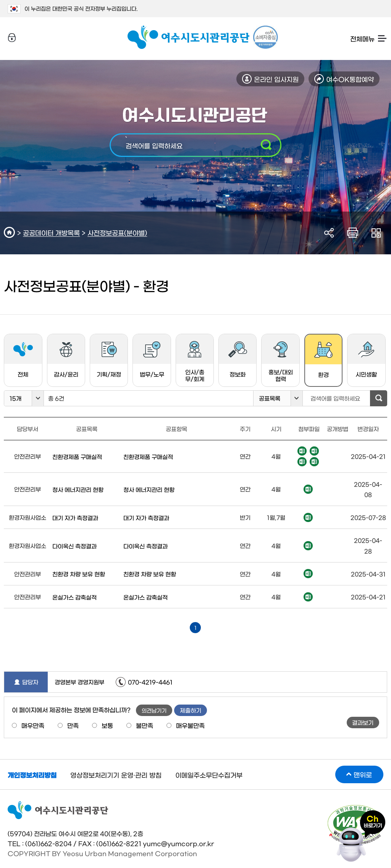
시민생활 (366, 359)
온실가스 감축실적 (74, 597)
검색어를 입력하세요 (154, 145)
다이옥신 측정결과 (74, 546)
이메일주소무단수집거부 (209, 775)
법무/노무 (152, 359)
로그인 (12, 38)
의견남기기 (154, 710)
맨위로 (363, 774)
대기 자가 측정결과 (75, 518)
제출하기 (191, 710)
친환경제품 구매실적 (77, 457)
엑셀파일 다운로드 (302, 451)
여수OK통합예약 (350, 79)
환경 (318, 363)
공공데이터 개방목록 (51, 232)
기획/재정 (109, 359)
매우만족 (33, 725)
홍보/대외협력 (281, 361)
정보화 (238, 359)
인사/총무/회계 (195, 361)
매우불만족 (190, 725)
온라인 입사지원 (276, 79)
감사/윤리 (66, 359)
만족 (73, 725)
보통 (107, 725)
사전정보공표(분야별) (117, 232)
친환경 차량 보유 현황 (79, 574)
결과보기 (363, 722)
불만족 (145, 725)
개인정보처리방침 (32, 775)
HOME (11, 232)
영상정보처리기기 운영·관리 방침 (116, 775)
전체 (23, 359)
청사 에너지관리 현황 (78, 489)
